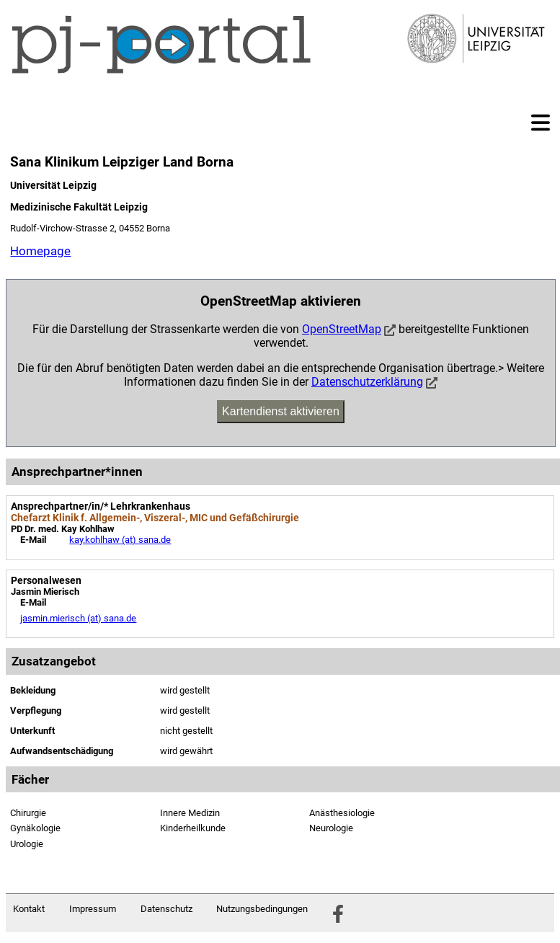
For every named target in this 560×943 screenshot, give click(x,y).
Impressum (93, 909)
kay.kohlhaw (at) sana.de (120, 540)
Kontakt (29, 909)
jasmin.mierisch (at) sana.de (78, 618)
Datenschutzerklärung (367, 382)
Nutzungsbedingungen (262, 909)
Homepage (40, 251)
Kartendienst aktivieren (281, 411)
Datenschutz (166, 909)
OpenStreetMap (342, 329)
